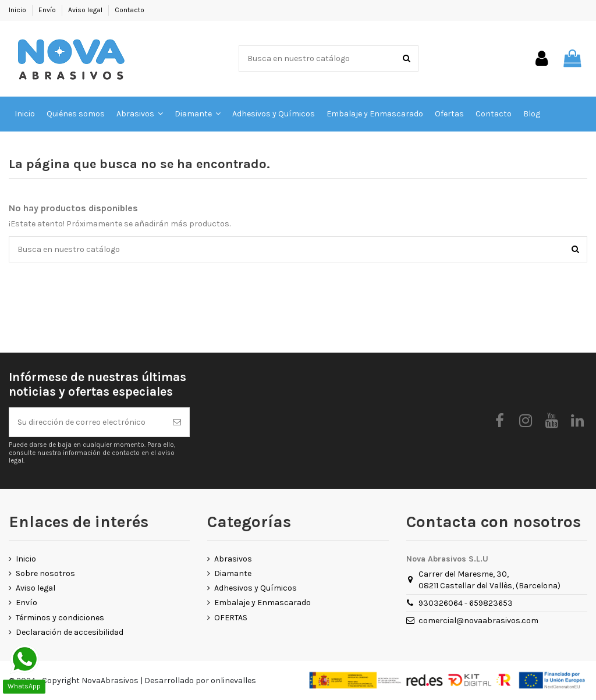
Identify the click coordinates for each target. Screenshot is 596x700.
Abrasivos (233, 559)
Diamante (233, 573)
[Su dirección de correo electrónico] (87, 422)
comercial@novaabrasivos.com (478, 621)
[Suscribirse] (177, 422)
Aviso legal (86, 10)
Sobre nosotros (45, 573)
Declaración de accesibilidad (70, 632)
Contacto (130, 10)
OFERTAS (231, 618)
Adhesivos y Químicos (256, 588)
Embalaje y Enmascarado (262, 603)
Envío (48, 10)
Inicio (18, 10)
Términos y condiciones (60, 618)
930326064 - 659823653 (466, 603)
